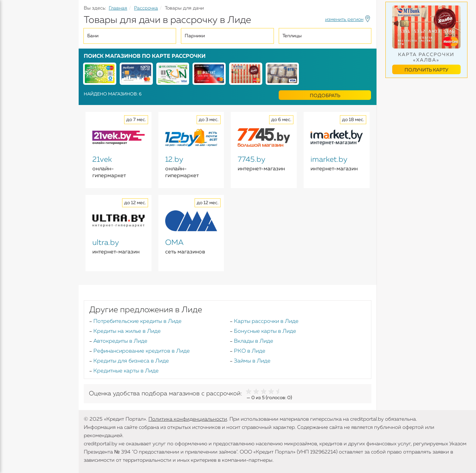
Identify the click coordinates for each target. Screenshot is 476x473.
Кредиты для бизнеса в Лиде (131, 361)
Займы (15, 102)
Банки (14, 116)
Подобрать (325, 96)
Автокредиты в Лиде (120, 341)
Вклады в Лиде (254, 341)
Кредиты (17, 51)
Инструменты (24, 129)
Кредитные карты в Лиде (126, 371)
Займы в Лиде (252, 361)
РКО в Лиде (250, 351)
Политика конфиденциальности (188, 419)
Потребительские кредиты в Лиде (137, 321)
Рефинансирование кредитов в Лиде (142, 351)
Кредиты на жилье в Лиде (127, 331)
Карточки (18, 89)
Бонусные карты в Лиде (265, 331)
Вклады (16, 76)
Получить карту (426, 70)
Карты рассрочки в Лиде (266, 321)
